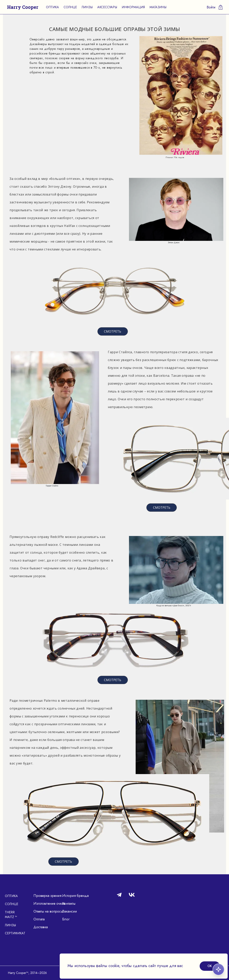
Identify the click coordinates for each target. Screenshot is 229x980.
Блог (66, 919)
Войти (211, 7)
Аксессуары (107, 7)
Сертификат (15, 933)
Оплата (39, 919)
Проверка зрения (47, 896)
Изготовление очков (49, 904)
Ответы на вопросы (48, 911)
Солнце (70, 7)
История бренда (75, 896)
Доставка (41, 927)
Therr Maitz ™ (11, 915)
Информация (133, 7)
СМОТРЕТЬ (113, 331)
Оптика (52, 7)
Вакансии (70, 911)
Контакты (69, 904)
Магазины (158, 7)
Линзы (87, 7)
